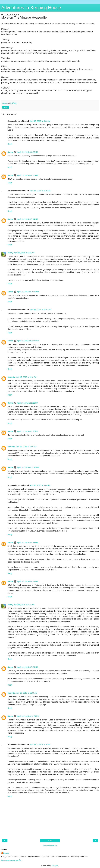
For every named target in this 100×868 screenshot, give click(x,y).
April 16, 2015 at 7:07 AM (24, 605)
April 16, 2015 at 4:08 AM (40, 485)
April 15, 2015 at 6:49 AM (40, 191)
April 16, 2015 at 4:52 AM (27, 581)
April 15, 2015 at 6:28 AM (27, 175)
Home (50, 841)
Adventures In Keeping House (31, 8)
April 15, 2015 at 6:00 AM (40, 121)
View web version (50, 846)
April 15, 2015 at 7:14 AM (27, 219)
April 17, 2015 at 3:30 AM (40, 745)
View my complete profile (11, 860)
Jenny (10, 253)
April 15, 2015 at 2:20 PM (27, 431)
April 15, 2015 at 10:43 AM (28, 292)
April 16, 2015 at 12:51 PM (28, 716)
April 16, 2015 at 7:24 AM (27, 667)
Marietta (11, 377)
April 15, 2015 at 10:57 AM (40, 310)
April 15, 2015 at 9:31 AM (24, 253)
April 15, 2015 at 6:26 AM (27, 152)
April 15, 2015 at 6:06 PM (26, 447)
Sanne (10, 152)
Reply (10, 144)
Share (6, 107)
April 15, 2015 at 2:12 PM (27, 403)
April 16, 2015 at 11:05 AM (26, 693)
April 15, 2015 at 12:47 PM (28, 341)
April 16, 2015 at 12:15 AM (28, 467)
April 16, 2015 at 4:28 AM (27, 543)
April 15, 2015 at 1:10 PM (26, 377)
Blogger (55, 865)
